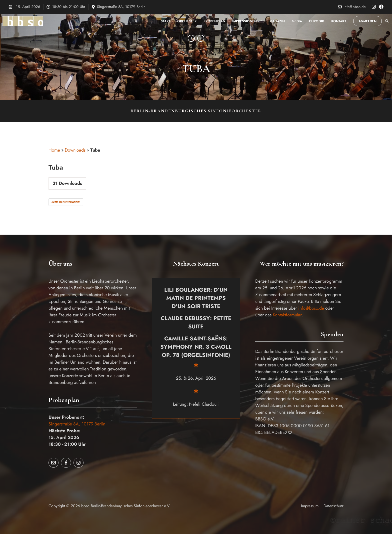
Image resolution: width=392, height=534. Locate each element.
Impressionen (249, 21)
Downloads (75, 150)
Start (165, 21)
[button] (387, 21)
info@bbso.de (355, 7)
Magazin (277, 21)
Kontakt (339, 21)
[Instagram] (201, 38)
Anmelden (367, 21)
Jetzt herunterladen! (66, 202)
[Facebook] (191, 38)
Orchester (187, 21)
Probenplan (214, 21)
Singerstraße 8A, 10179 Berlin (121, 7)
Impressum (310, 506)
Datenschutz (333, 506)
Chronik (317, 21)
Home (54, 150)
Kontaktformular (287, 315)
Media (297, 21)
